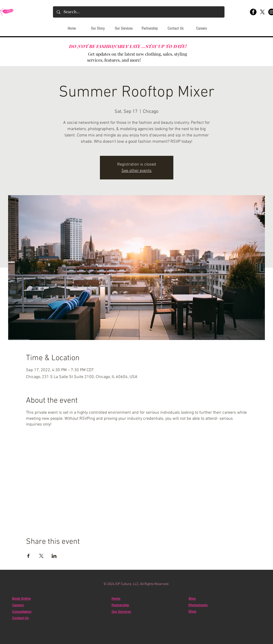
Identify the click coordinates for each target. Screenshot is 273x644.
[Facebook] (253, 12)
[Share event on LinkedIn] (54, 556)
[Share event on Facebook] (28, 556)
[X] (262, 12)
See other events (136, 171)
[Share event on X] (41, 556)
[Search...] (138, 12)
